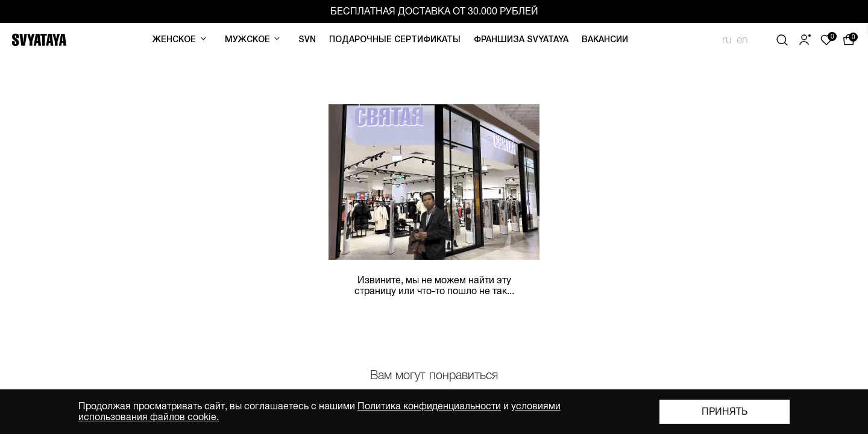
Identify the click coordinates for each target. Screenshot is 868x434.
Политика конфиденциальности (429, 406)
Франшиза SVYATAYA (521, 40)
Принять (725, 412)
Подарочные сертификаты (395, 40)
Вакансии (605, 40)
